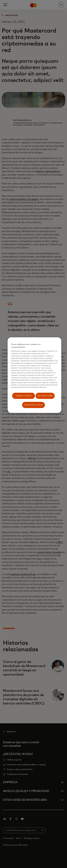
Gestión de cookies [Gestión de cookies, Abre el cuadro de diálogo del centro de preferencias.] (33, 405)
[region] (34, 375)
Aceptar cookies (24, 396)
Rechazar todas (45, 396)
